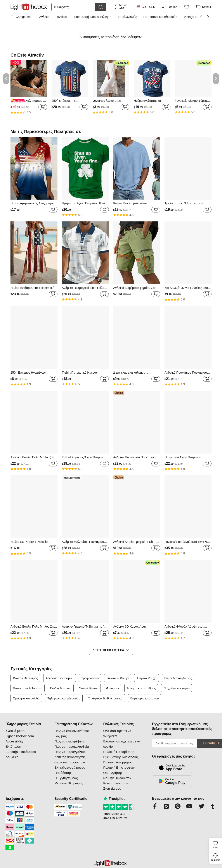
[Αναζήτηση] (73, 7)
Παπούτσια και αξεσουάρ (160, 17)
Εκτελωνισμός (127, 17)
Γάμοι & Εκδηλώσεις (178, 678)
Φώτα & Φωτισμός (25, 678)
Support (216, 860)
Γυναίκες (62, 17)
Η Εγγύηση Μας (66, 778)
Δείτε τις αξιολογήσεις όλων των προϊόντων (70, 760)
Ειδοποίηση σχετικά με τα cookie (122, 744)
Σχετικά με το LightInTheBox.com (20, 733)
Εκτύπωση (13, 746)
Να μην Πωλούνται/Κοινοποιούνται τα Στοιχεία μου (117, 783)
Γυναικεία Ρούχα (118, 678)
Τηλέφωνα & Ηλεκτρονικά (105, 698)
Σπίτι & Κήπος (89, 688)
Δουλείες (12, 757)
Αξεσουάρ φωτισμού (59, 678)
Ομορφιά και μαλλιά (26, 698)
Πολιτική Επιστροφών (119, 767)
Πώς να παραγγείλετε (70, 752)
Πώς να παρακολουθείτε (72, 746)
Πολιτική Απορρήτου (118, 762)
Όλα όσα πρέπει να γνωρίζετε (117, 733)
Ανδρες (44, 17)
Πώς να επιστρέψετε (69, 741)
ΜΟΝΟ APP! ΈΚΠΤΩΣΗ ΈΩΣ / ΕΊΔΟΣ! (126, 7)
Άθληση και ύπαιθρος (141, 688)
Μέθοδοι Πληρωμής (69, 783)
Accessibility (14, 741)
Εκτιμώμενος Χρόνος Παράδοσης (70, 770)
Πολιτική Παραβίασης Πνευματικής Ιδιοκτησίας (121, 754)
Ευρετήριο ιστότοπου (145, 698)
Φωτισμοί (113, 688)
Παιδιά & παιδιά (61, 688)
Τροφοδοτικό (90, 678)
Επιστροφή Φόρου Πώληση (93, 17)
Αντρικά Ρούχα (147, 678)
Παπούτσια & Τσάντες (28, 688)
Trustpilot (114, 799)
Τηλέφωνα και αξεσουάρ (64, 698)
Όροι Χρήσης (113, 773)
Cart (217, 844)
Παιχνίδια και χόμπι (176, 688)
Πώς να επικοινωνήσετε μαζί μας (72, 733)
